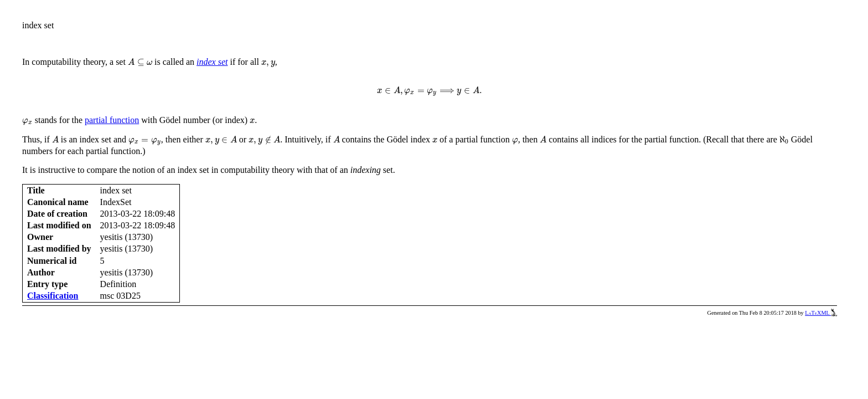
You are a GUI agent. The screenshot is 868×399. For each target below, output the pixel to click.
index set (212, 62)
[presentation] (140, 62)
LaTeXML (821, 313)
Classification (53, 296)
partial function (112, 120)
